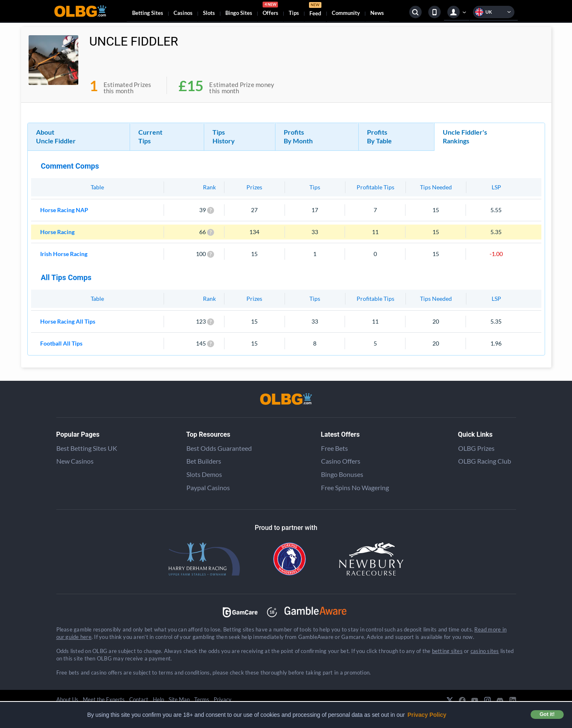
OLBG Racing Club (485, 461)
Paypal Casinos (208, 487)
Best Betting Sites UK (87, 448)
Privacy (223, 699)
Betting (148, 13)
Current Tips (150, 136)
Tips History (224, 136)
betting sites (447, 651)
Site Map (179, 699)
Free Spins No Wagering (355, 487)
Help (158, 699)
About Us (67, 699)
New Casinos (75, 461)
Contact (139, 699)
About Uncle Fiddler (56, 136)
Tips (294, 13)
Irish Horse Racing (64, 254)
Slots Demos (204, 474)
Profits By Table (379, 136)
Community (346, 13)
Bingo (239, 13)
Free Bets (334, 448)
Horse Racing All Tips (68, 321)
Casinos (183, 13)
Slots (209, 13)
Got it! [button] (547, 714)
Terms (202, 699)
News (377, 13)
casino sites (485, 651)
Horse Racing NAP (64, 210)
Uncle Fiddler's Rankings (465, 136)
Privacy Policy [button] (427, 715)
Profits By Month (298, 136)
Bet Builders (204, 461)
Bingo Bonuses (342, 474)
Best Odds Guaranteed (219, 448)
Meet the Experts (104, 699)
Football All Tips (61, 343)
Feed (315, 10)
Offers (270, 10)
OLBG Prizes (476, 448)
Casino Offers (341, 461)
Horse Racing (57, 232)
